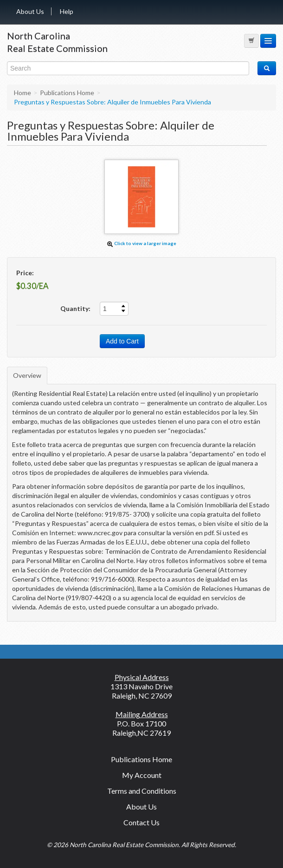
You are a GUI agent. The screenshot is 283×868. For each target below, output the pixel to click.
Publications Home (141, 759)
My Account (142, 775)
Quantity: (75, 308)
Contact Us (141, 822)
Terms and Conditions (142, 791)
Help (67, 11)
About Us (30, 11)
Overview (27, 375)
